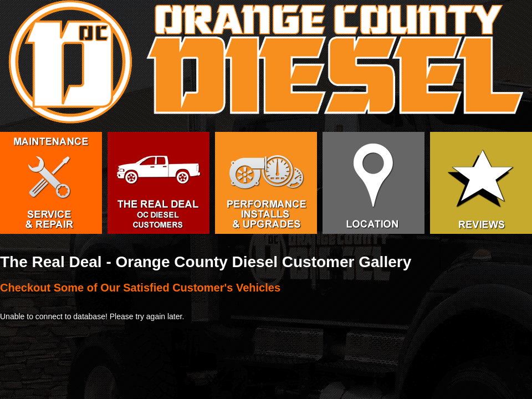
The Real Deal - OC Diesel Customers (158, 183)
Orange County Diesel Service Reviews (481, 183)
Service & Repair (51, 183)
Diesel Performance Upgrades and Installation (266, 183)
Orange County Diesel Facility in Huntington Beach (374, 183)
